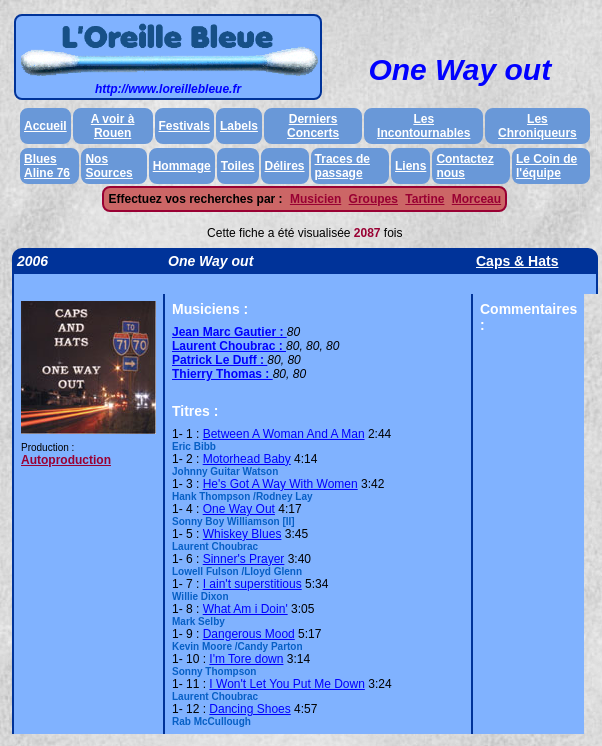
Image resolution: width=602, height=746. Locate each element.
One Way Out (239, 509)
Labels (239, 126)
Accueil (45, 126)
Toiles (238, 166)
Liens (410, 166)
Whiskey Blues (242, 534)
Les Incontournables (423, 126)
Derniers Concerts (313, 126)
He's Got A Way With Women (280, 484)
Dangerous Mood (249, 634)
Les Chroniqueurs (537, 126)
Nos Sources (108, 166)
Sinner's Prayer (244, 559)
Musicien (315, 199)
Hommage (182, 166)
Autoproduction (66, 460)
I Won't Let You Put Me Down (287, 684)
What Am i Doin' (245, 609)
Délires (285, 166)
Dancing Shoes (249, 709)
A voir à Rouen (113, 126)
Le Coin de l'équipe (546, 166)
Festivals (184, 126)
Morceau (476, 199)
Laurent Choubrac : (229, 346)
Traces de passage (342, 166)
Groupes (373, 199)
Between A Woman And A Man (284, 434)
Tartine (424, 199)
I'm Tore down (246, 659)
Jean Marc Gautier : (229, 332)
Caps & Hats (517, 261)
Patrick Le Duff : (219, 360)
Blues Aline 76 (47, 166)
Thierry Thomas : (222, 374)
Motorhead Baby (247, 459)
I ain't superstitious (252, 584)
